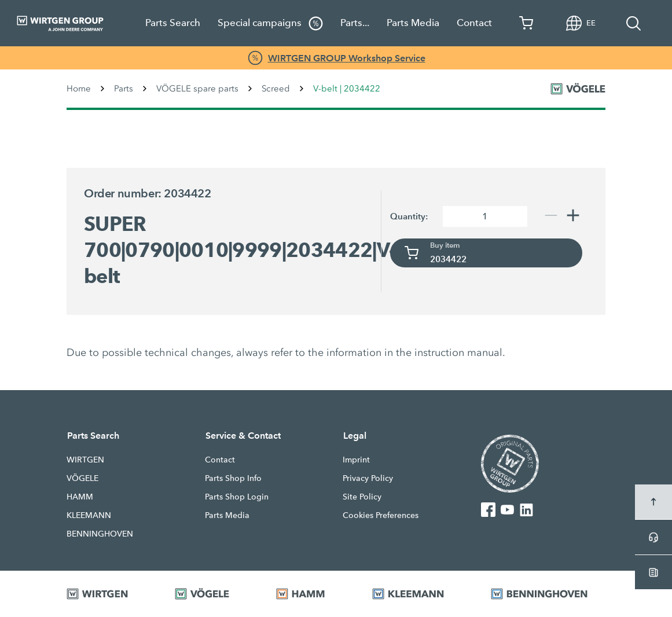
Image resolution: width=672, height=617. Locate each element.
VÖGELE (82, 478)
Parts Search (173, 23)
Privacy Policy (368, 478)
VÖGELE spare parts (197, 89)
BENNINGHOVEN (100, 534)
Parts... (355, 23)
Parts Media (413, 23)
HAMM (80, 497)
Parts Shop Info (233, 478)
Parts (124, 89)
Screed (276, 89)
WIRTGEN (85, 460)
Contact (474, 23)
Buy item (445, 245)
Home (79, 89)
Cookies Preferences (381, 515)
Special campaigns (270, 23)
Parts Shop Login (237, 497)
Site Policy (362, 497)
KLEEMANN (89, 515)
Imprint (356, 460)
